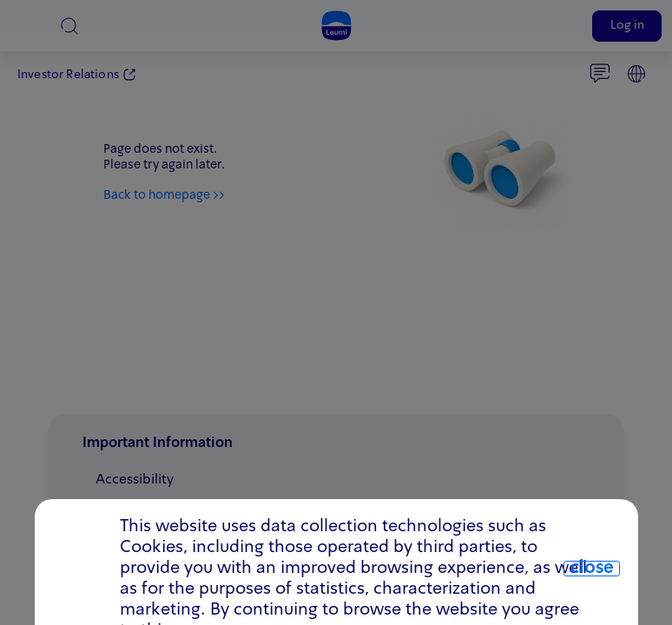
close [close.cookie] (592, 569)
